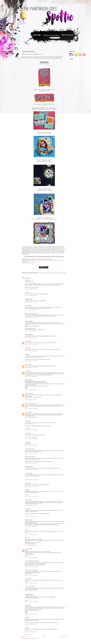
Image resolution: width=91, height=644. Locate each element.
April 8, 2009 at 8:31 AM (31, 463)
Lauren (26, 433)
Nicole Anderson (29, 457)
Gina (26, 292)
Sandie (26, 421)
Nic (26, 618)
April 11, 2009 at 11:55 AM (31, 575)
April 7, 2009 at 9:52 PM (31, 409)
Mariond (27, 341)
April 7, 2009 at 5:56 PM (31, 361)
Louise (26, 442)
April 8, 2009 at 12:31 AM (31, 445)
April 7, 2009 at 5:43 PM (31, 351)
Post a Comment (27, 634)
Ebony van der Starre (30, 313)
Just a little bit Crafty (30, 570)
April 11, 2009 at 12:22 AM (31, 566)
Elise (26, 354)
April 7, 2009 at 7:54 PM (31, 367)
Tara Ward (27, 412)
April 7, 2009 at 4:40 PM (31, 310)
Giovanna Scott (28, 587)
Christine (27, 579)
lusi (26, 628)
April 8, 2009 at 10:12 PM (31, 557)
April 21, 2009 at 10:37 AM (31, 602)
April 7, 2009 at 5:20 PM (31, 344)
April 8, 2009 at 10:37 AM (31, 480)
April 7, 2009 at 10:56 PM (31, 430)
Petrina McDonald (48, 260)
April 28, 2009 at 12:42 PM (32, 614)
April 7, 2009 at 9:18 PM (31, 390)
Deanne (27, 371)
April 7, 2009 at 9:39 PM (31, 400)
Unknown (27, 364)
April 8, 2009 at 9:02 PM (31, 526)
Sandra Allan (28, 393)
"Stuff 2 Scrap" (62, 249)
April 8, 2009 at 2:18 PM (31, 516)
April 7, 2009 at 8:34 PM (31, 376)
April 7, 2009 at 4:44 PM (31, 318)
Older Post (64, 636)
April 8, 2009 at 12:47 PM (31, 496)
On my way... (28, 473)
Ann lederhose (39, 260)
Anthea (26, 483)
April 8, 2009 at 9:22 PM (31, 534)
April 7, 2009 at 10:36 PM (31, 417)
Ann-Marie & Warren (35, 259)
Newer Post (25, 636)
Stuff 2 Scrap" (26, 58)
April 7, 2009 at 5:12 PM (31, 338)
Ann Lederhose (28, 449)
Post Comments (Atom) (33, 638)
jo (25, 530)
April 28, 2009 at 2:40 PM (31, 624)
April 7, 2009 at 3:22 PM (31, 289)
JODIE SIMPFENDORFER (31, 561)
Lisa (26, 490)
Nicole (26, 509)
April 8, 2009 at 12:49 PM (31, 505)
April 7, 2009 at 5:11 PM (31, 331)
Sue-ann (27, 306)
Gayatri (27, 605)
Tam (26, 538)
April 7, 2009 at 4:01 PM (31, 302)
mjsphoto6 (27, 549)
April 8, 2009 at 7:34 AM (31, 453)
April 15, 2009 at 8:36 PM (31, 583)
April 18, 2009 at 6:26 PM (31, 591)
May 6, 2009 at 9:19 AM (31, 632)
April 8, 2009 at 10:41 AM (31, 486)
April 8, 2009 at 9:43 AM (31, 470)
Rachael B (27, 500)
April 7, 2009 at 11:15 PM (31, 439)
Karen (26, 280)
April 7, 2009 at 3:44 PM (31, 295)
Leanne (26, 348)
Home (44, 636)
